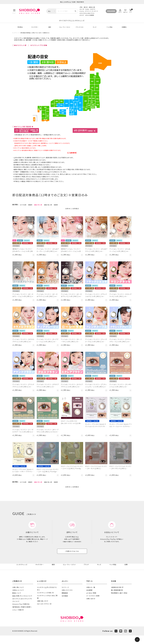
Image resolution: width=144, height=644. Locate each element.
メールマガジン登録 (93, 604)
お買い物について (18, 596)
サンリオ (82, 9)
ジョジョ (82, 11)
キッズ (94, 30)
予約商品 (20, 30)
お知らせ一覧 (91, 596)
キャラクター (35, 30)
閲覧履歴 (65, 601)
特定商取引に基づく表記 (119, 601)
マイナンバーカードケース (92, 11)
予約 (81, 7)
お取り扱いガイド (43, 609)
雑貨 (50, 30)
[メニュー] (14, 11)
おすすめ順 (23, 209)
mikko (88, 9)
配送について (17, 601)
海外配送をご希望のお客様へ (22, 615)
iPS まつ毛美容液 (90, 15)
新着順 (30, 209)
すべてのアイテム (50, 23)
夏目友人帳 (92, 7)
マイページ (65, 596)
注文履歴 (65, 604)
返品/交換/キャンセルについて (22, 604)
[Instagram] (126, 640)
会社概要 (89, 599)
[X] (116, 640)
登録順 (56, 209)
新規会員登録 (111, 11)
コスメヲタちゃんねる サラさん (87, 13)
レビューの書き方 (18, 618)
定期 (126, 573)
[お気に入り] (125, 11)
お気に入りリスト (67, 599)
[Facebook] (130, 640)
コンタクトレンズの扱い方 (45, 601)
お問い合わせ (91, 607)
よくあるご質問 (91, 601)
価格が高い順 (48, 209)
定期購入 (124, 30)
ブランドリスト (80, 30)
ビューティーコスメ (65, 30)
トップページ (16, 37)
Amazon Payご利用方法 (21, 613)
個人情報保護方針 (117, 599)
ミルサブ (82, 15)
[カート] (131, 11)
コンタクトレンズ (94, 23)
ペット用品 (109, 30)
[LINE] (121, 640)
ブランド (87, 573)
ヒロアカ (93, 9)
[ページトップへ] (137, 640)
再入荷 (86, 7)
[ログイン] (120, 11)
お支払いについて (18, 599)
